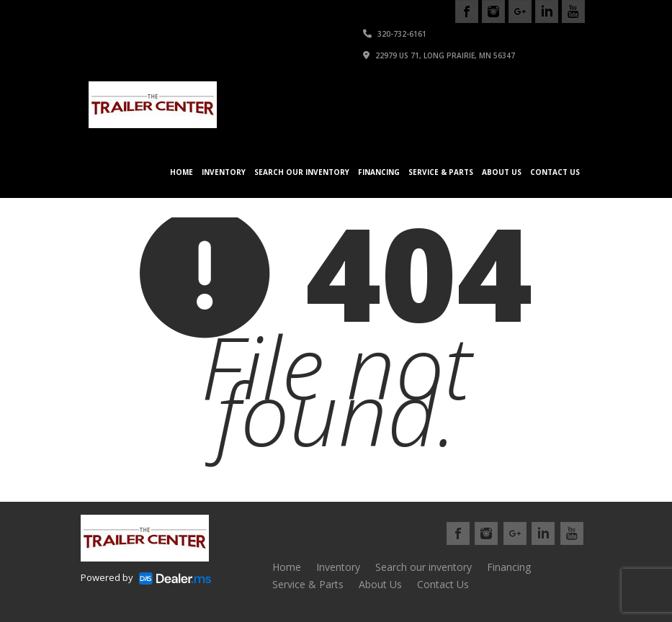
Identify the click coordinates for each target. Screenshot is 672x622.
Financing (379, 172)
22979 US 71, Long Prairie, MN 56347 (439, 55)
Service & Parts (441, 172)
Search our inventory (302, 172)
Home (182, 172)
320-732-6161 (395, 34)
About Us (502, 172)
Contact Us (555, 172)
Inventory (224, 172)
